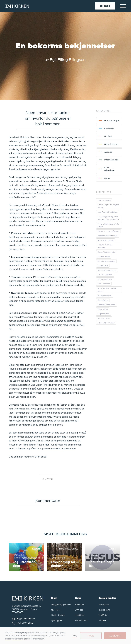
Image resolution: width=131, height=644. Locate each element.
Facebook (104, 604)
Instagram (104, 610)
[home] (50, 6)
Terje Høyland (104, 314)
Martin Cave (103, 266)
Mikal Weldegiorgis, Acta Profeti (108, 225)
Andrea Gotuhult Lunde (108, 236)
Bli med (105, 6)
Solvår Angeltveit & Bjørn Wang (108, 206)
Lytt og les (57, 620)
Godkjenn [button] (115, 636)
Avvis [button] (91, 636)
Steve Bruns (103, 300)
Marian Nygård (104, 318)
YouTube (103, 615)
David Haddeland (105, 275)
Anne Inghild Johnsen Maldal (107, 290)
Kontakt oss (81, 620)
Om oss (79, 610)
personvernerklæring (15, 639)
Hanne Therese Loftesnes (108, 231)
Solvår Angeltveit (105, 279)
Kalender (80, 604)
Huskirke (80, 615)
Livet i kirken (58, 615)
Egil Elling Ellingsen (106, 323)
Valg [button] (75, 635)
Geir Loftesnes (104, 284)
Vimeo (102, 620)
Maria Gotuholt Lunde (107, 270)
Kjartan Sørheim (105, 296)
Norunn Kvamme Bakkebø (105, 246)
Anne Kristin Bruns (106, 240)
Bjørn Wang (103, 309)
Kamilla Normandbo (106, 261)
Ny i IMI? (56, 610)
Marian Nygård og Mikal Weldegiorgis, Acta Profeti (109, 218)
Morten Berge (104, 257)
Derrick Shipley (104, 200)
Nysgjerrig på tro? (61, 604)
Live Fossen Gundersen (108, 212)
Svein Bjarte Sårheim (107, 252)
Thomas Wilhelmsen (107, 305)
